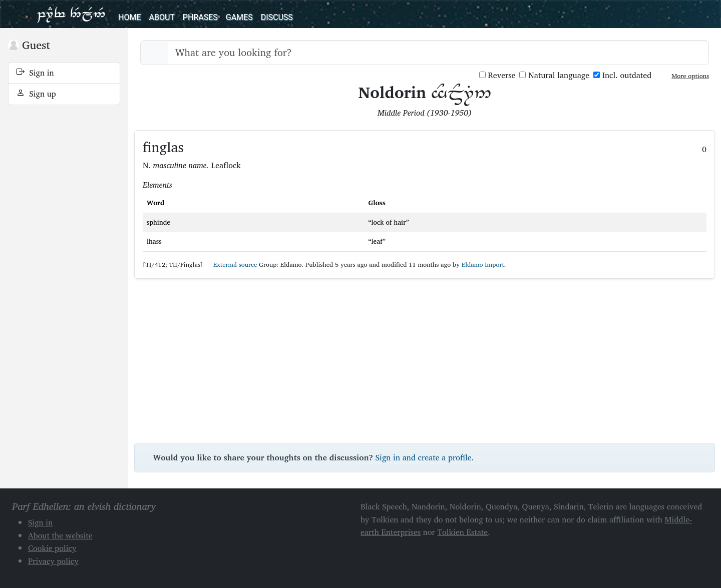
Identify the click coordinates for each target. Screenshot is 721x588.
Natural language (554, 75)
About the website (60, 535)
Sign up (36, 94)
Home (129, 17)
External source (231, 264)
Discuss (277, 17)
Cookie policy (52, 548)
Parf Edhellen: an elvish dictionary (71, 14)
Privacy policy (53, 561)
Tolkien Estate (463, 532)
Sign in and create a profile (424, 457)
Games (239, 17)
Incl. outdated (622, 75)
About (161, 17)
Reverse (497, 75)
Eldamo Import (483, 264)
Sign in (35, 73)
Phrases (200, 17)
